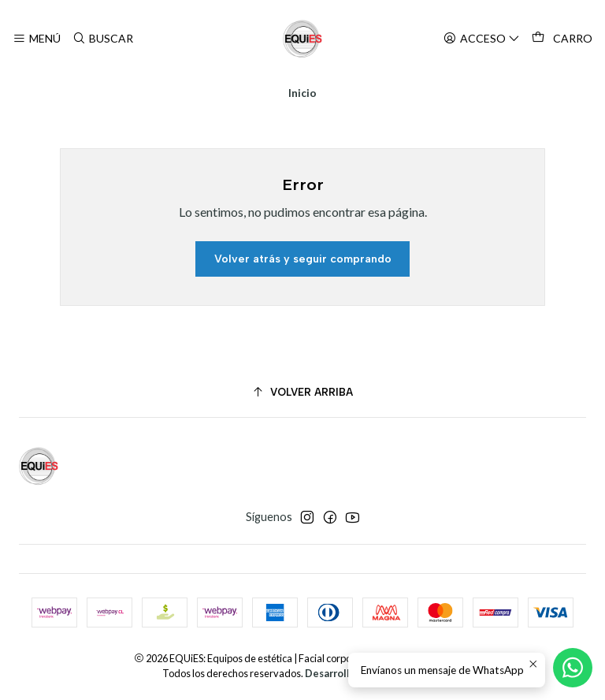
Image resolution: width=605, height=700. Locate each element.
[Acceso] (482, 39)
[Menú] (37, 39)
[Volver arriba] (302, 392)
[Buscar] (102, 39)
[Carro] (562, 39)
